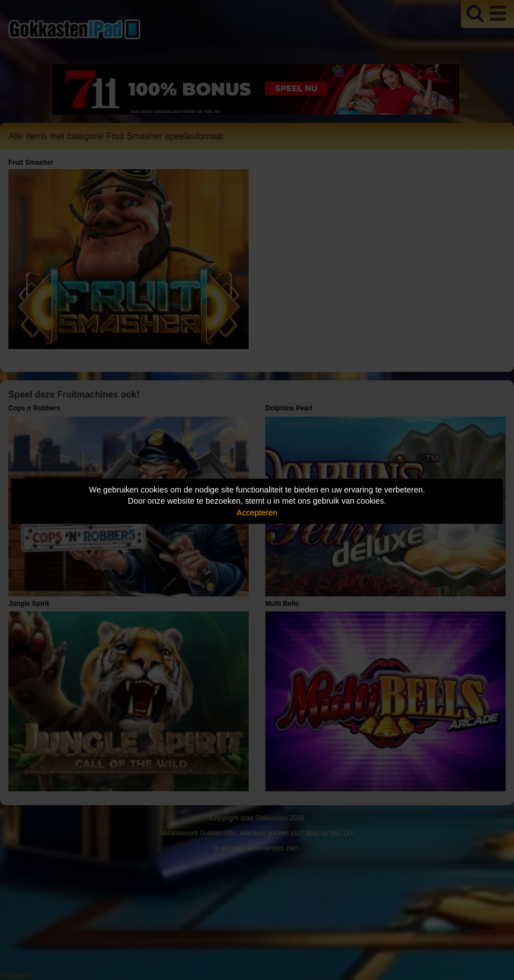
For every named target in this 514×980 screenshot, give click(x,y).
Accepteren (257, 513)
